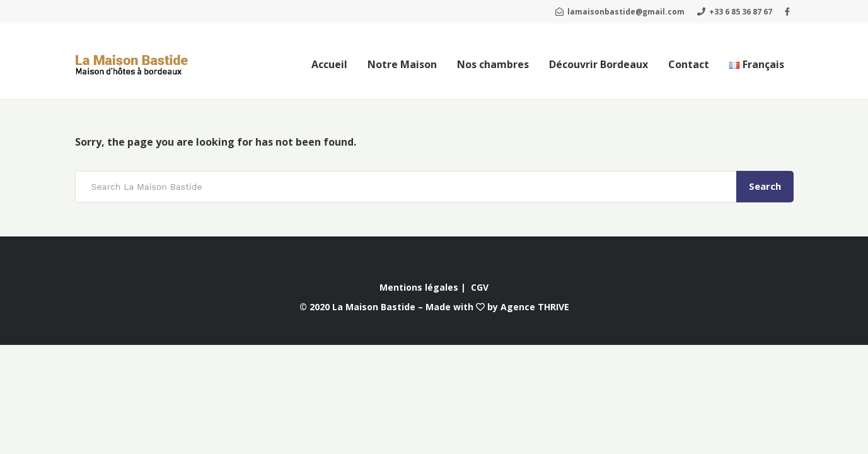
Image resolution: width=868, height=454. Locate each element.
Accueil (329, 64)
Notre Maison (402, 64)
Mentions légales (419, 287)
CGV (480, 287)
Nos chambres (493, 64)
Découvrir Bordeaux (599, 64)
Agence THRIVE (535, 307)
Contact (689, 64)
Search (765, 186)
